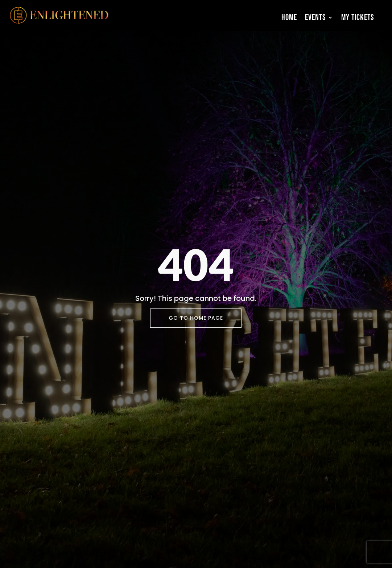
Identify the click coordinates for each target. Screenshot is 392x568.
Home (289, 17)
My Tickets (358, 17)
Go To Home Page (196, 318)
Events (315, 17)
